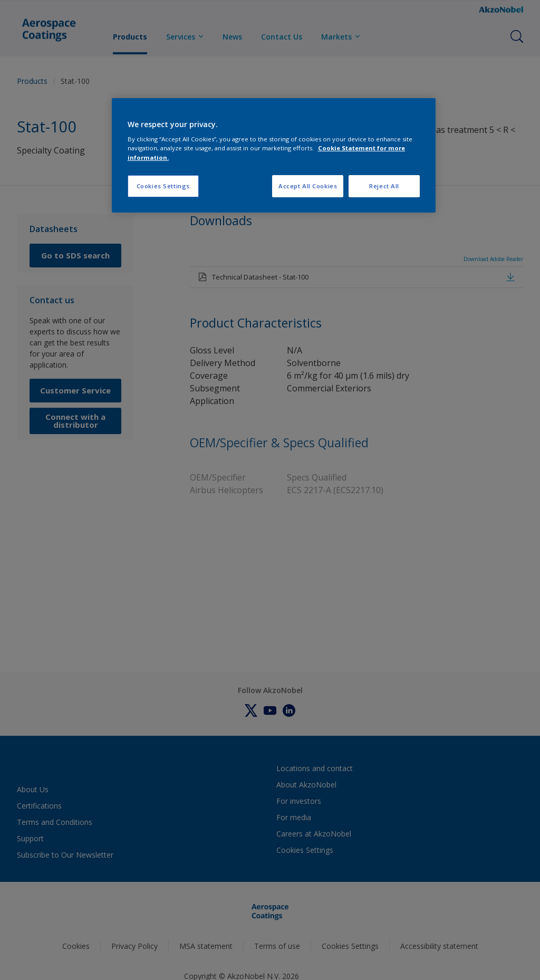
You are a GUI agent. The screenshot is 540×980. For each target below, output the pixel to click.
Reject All (384, 186)
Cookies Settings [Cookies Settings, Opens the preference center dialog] (163, 186)
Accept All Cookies (308, 186)
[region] (274, 155)
